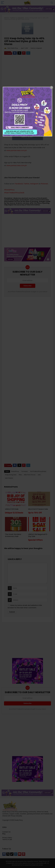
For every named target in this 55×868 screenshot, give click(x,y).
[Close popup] (52, 87)
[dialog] (28, 112)
